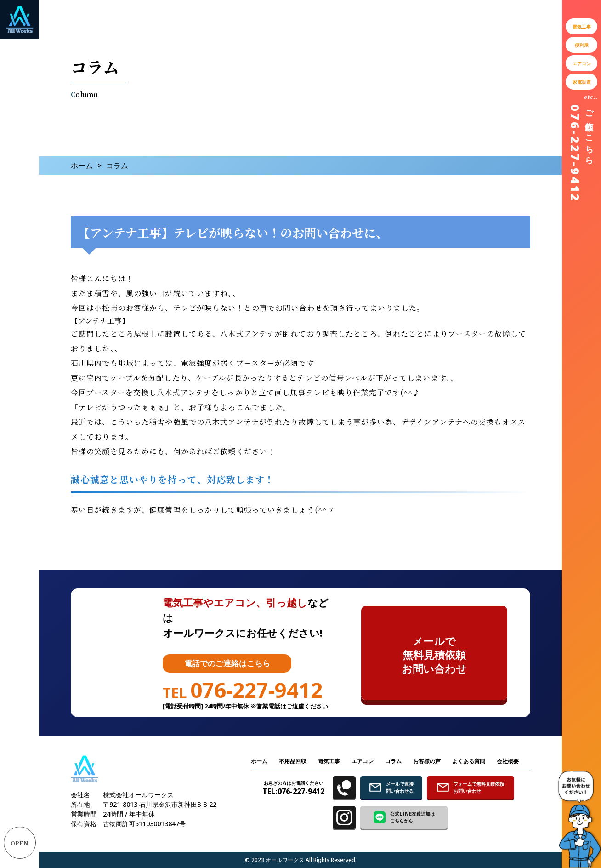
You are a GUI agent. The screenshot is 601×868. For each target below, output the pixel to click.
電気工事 (329, 761)
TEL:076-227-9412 (293, 788)
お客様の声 (427, 761)
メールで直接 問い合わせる (391, 787)
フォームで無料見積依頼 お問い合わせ (471, 787)
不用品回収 (293, 761)
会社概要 (508, 761)
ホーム (82, 166)
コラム (393, 761)
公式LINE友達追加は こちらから (404, 817)
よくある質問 (469, 761)
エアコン (363, 761)
